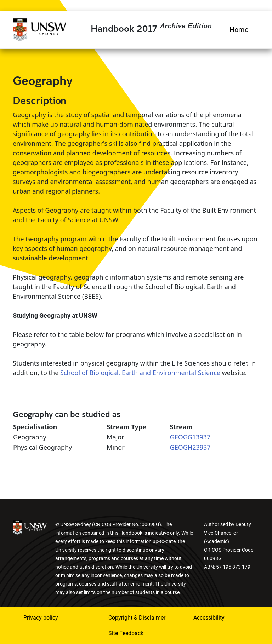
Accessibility (209, 618)
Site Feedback (126, 633)
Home (239, 30)
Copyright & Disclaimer (137, 618)
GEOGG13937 (190, 437)
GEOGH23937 (190, 447)
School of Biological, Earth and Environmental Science (140, 373)
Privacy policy (41, 618)
